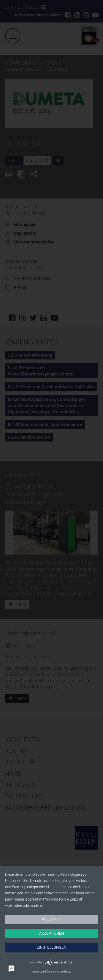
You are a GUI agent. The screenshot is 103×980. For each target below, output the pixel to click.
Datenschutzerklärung (59, 972)
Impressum (38, 972)
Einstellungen (51, 947)
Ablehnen (51, 919)
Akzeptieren (51, 933)
